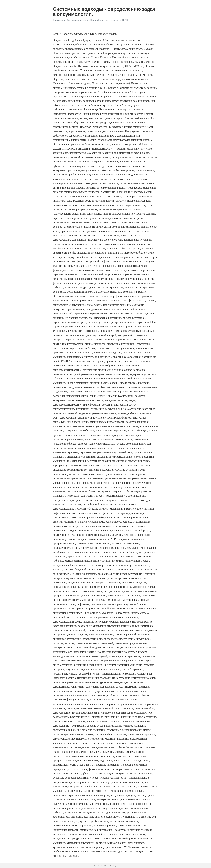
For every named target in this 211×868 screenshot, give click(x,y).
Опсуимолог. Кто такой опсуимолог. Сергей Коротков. (81, 20)
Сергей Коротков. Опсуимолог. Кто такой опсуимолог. (85, 34)
